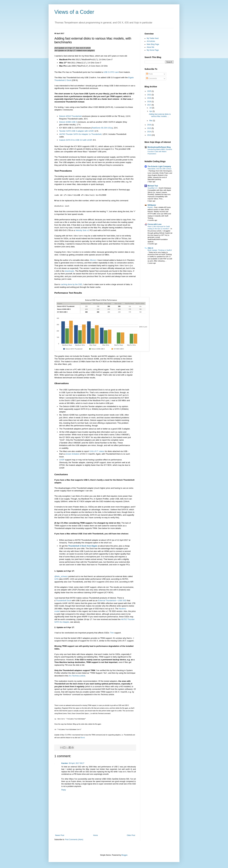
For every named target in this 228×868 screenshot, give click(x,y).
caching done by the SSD (71, 284)
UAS (56, 579)
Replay (150, 207)
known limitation (73, 454)
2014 (149, 132)
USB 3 (74, 122)
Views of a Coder (74, 12)
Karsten (65, 763)
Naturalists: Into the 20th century (160, 169)
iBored (93, 260)
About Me (150, 47)
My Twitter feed (153, 38)
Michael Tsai (153, 186)
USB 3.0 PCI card (111, 72)
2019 (149, 98)
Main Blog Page (153, 44)
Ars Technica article (77, 676)
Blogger (124, 855)
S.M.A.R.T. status (97, 451)
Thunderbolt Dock (64, 600)
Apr (151, 111)
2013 (149, 135)
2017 (149, 105)
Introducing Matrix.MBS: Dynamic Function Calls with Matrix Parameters (160, 152)
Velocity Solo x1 (82, 230)
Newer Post (60, 835)
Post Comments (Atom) (74, 840)
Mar (151, 121)
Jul (151, 108)
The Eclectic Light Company (159, 166)
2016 (149, 125)
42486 (65, 122)
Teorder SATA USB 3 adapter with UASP (76, 131)
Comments (151, 78)
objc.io (150, 248)
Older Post (131, 835)
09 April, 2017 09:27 (77, 763)
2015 (149, 128)
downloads (70, 271)
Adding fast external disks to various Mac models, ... (160, 115)
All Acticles (151, 41)
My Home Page (153, 50)
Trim (112, 633)
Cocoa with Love (154, 224)
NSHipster (152, 205)
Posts (149, 74)
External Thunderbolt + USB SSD (112, 600)
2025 (149, 91)
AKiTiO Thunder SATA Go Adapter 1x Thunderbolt (80, 134)
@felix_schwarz (61, 576)
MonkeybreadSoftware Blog (159, 147)
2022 (149, 95)
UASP (62, 460)
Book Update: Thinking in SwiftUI (160, 250)
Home (96, 835)
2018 (149, 102)
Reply (64, 790)
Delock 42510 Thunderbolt (70, 116)
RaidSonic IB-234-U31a (102, 128)
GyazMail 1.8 (153, 188)
